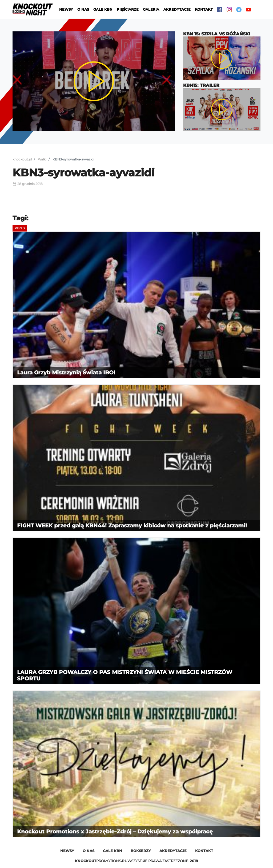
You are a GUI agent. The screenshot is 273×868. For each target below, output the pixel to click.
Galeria (151, 9)
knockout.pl (22, 159)
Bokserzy (141, 851)
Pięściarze (128, 9)
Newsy (66, 9)
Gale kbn (113, 851)
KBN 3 (20, 228)
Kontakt (204, 9)
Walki (42, 159)
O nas (83, 9)
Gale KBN (103, 9)
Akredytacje (177, 9)
